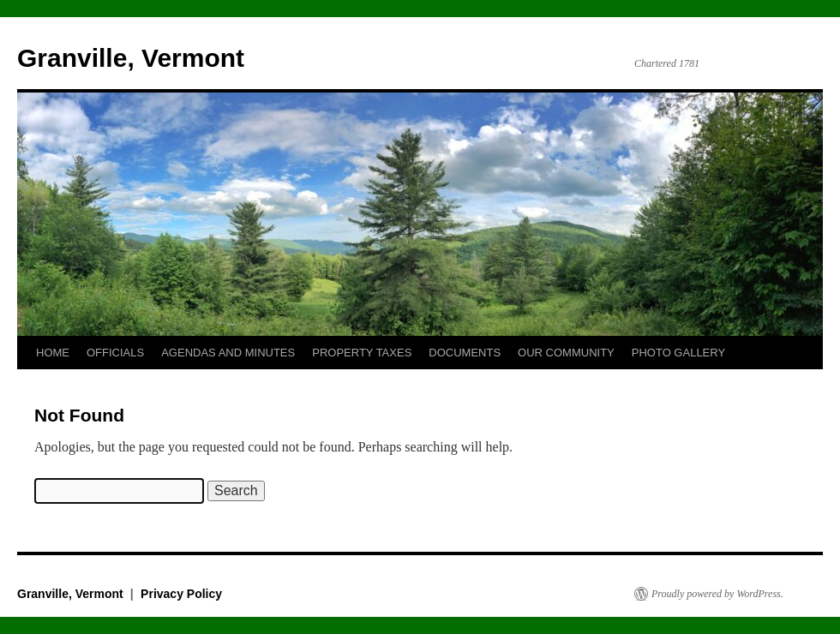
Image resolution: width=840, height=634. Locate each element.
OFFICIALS (115, 353)
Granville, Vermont (131, 58)
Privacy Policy (181, 594)
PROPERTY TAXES (362, 353)
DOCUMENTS (465, 353)
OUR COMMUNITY (566, 353)
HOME (53, 353)
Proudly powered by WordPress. (717, 594)
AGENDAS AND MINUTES (228, 353)
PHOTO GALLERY (678, 353)
